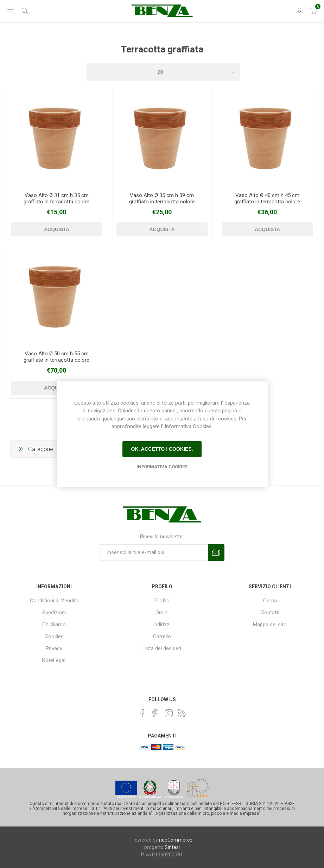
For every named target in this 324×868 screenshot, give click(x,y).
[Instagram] (169, 713)
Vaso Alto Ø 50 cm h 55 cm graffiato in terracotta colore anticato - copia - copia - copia (57, 360)
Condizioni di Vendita (54, 601)
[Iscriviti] (154, 553)
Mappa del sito (270, 625)
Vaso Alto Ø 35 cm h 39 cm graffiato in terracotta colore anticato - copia (162, 202)
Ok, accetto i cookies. (162, 449)
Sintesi (172, 847)
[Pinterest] (155, 713)
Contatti (270, 613)
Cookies (54, 636)
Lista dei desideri (162, 648)
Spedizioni (54, 613)
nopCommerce (176, 840)
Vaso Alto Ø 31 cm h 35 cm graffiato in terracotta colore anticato (56, 202)
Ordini (162, 613)
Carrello (162, 636)
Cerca (270, 601)
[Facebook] (142, 713)
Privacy (54, 648)
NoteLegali (54, 660)
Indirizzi (162, 625)
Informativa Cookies (162, 467)
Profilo (162, 601)
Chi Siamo (54, 625)
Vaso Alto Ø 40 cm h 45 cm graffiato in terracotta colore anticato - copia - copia (267, 202)
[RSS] (182, 713)
